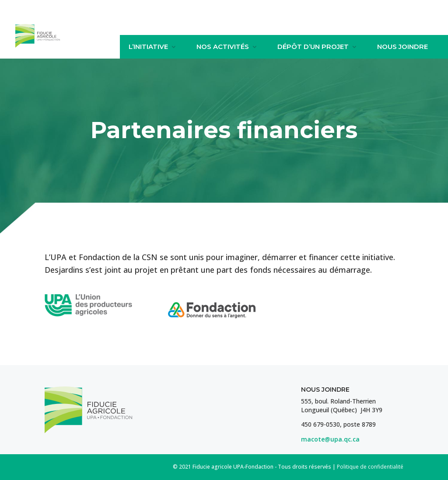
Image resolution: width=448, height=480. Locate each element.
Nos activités (223, 47)
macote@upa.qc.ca (330, 439)
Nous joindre (402, 47)
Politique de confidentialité (370, 467)
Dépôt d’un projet (313, 47)
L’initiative (148, 47)
